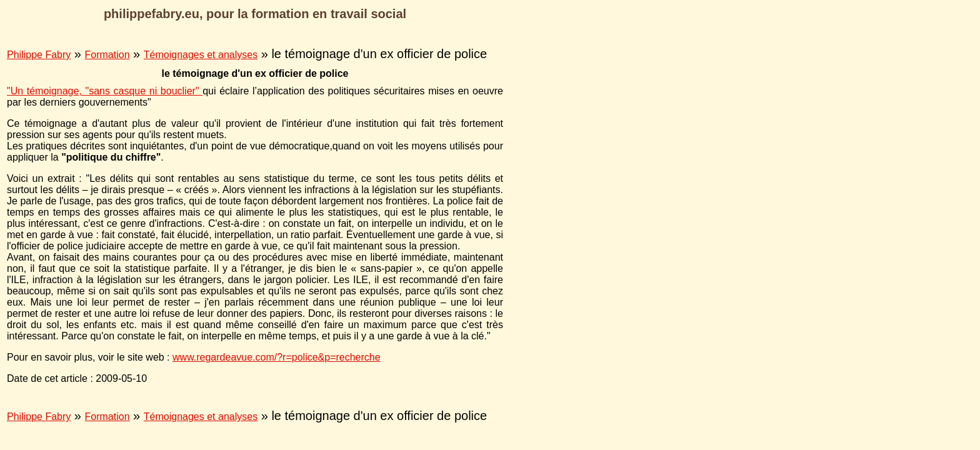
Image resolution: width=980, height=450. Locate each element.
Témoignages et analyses (201, 55)
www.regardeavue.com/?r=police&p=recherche (277, 357)
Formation (107, 55)
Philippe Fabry (39, 55)
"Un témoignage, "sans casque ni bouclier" (105, 91)
